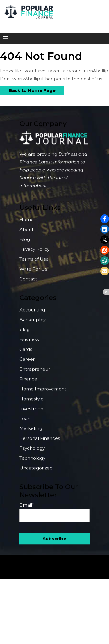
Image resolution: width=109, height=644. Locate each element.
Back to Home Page (28, 89)
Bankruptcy (33, 323)
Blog (25, 243)
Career (27, 363)
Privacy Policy (34, 253)
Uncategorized (36, 471)
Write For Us (33, 272)
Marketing (31, 432)
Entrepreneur (35, 372)
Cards (26, 353)
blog (25, 333)
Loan (25, 422)
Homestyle (32, 402)
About (26, 233)
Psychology (32, 452)
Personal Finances (40, 442)
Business (29, 343)
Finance (28, 382)
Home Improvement (43, 392)
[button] (105, 219)
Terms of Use (34, 263)
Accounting (32, 313)
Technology (32, 461)
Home (27, 223)
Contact (28, 282)
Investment (32, 412)
